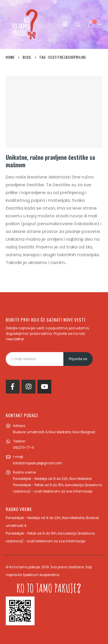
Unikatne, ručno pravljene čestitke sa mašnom (50, 161)
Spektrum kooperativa (41, 575)
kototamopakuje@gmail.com (38, 463)
